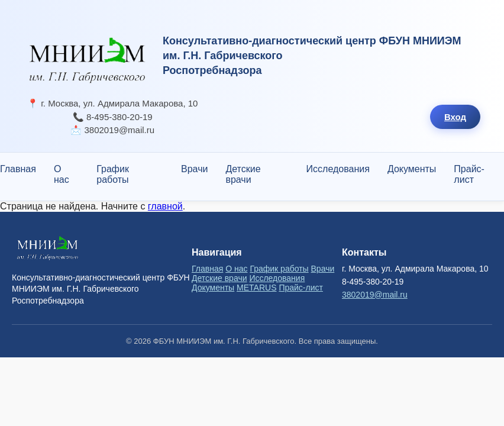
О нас (62, 174)
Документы (412, 169)
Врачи (194, 169)
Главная (18, 169)
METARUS (256, 288)
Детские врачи (243, 174)
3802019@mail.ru (375, 295)
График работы (113, 174)
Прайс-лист (469, 174)
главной (165, 206)
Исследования (338, 169)
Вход (455, 117)
